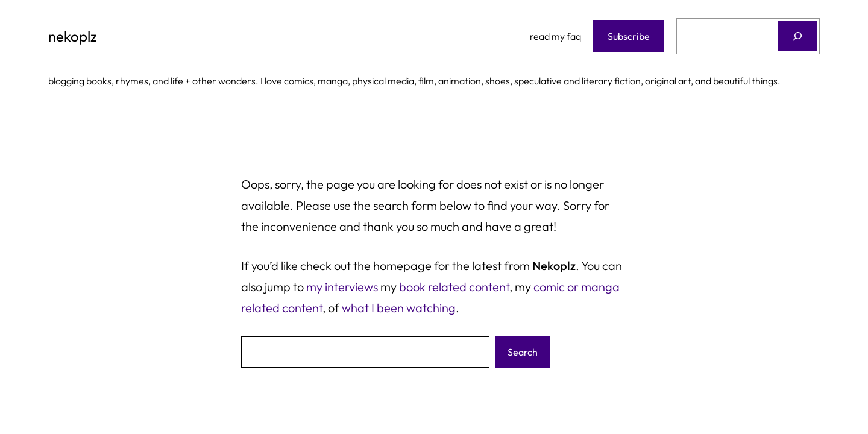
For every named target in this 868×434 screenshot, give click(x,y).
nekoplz (73, 36)
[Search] (797, 36)
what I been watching (399, 308)
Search (523, 352)
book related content (454, 287)
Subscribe (629, 36)
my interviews (342, 287)
